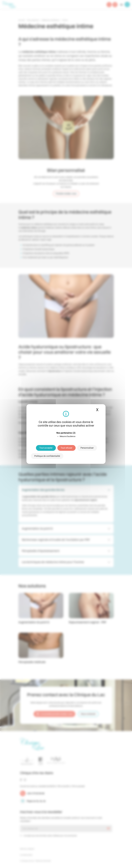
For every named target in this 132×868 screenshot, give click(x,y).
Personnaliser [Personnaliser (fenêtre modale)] (87, 448)
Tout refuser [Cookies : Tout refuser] (66, 448)
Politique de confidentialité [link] (47, 456)
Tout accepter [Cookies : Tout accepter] (46, 448)
